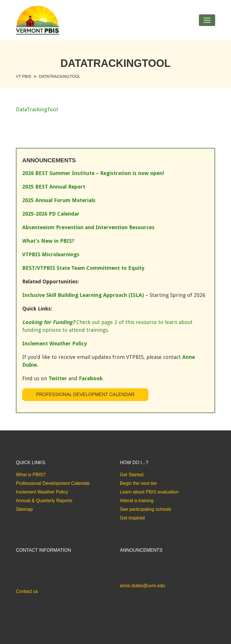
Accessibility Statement (195, 629)
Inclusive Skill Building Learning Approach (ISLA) (83, 295)
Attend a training (137, 501)
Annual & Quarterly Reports (44, 501)
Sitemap (24, 509)
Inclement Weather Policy (42, 492)
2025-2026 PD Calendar (51, 214)
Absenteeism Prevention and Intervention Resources (88, 227)
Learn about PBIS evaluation (149, 492)
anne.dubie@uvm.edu (142, 586)
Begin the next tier (138, 483)
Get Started (132, 475)
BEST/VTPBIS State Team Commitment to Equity (83, 268)
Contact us (27, 591)
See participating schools (146, 509)
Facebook (91, 378)
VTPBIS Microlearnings (51, 254)
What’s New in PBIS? (48, 241)
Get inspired (132, 518)
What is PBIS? (31, 475)
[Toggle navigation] (207, 20)
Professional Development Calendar (85, 395)
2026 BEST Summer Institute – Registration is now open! (93, 173)
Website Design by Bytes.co (40, 635)
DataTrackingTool (37, 109)
